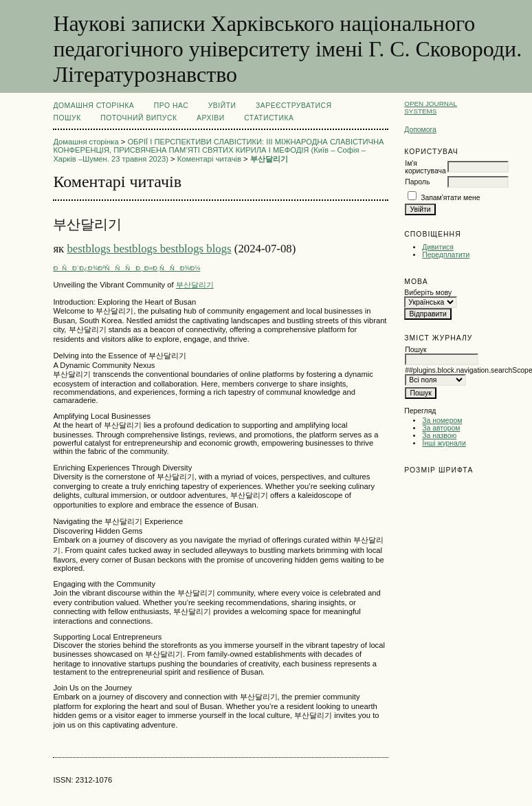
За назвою (439, 436)
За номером (442, 421)
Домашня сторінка (93, 106)
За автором (441, 428)
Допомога (420, 130)
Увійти (222, 106)
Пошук (67, 118)
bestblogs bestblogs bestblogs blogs (149, 249)
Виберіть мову (428, 293)
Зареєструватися (294, 106)
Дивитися (438, 247)
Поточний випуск (138, 118)
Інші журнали (444, 443)
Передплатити (446, 255)
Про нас (171, 106)
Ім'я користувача (425, 167)
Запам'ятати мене (450, 198)
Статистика (269, 118)
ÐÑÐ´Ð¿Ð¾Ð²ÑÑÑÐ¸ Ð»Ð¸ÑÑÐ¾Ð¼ (126, 268)
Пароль (417, 182)
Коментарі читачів (209, 159)
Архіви (211, 118)
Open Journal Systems (431, 107)
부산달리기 (269, 159)
